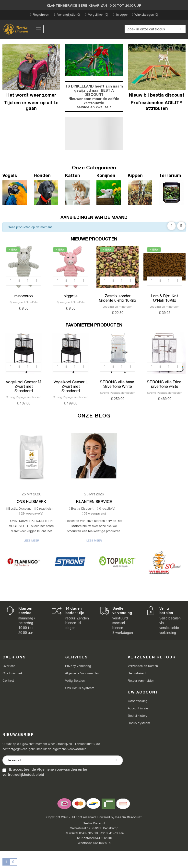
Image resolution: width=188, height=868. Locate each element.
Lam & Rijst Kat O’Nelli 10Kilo (164, 298)
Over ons (9, 666)
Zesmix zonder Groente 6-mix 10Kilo (117, 298)
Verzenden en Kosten (143, 666)
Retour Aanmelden (141, 681)
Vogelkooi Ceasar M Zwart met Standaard (23, 386)
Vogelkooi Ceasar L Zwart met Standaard (71, 386)
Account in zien (139, 708)
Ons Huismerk (31, 501)
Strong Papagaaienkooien (24, 397)
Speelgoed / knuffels (24, 302)
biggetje (71, 296)
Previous (171, 226)
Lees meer (31, 540)
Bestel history (138, 716)
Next (181, 226)
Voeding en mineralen (117, 307)
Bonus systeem (139, 723)
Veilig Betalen (75, 681)
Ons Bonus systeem (80, 688)
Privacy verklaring (78, 666)
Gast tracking (138, 701)
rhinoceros (24, 296)
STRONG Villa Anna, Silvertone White (117, 384)
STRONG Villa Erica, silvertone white (165, 384)
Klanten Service (94, 501)
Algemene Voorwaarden (82, 673)
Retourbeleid (137, 673)
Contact (8, 681)
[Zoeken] (155, 29)
